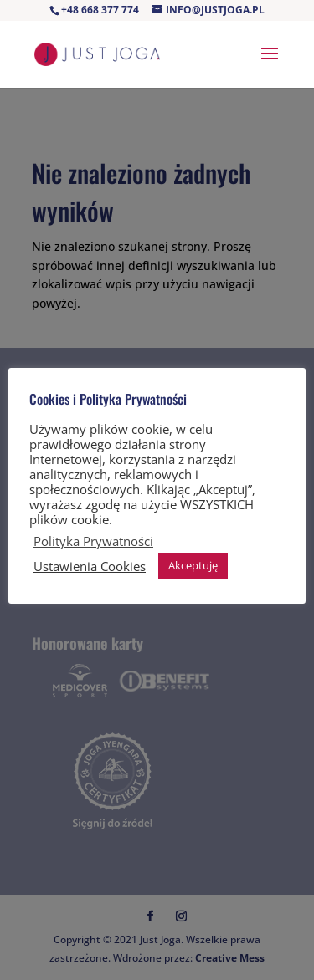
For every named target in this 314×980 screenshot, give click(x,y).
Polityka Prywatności (93, 541)
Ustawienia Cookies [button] (90, 566)
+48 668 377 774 (100, 10)
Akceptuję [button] (193, 565)
